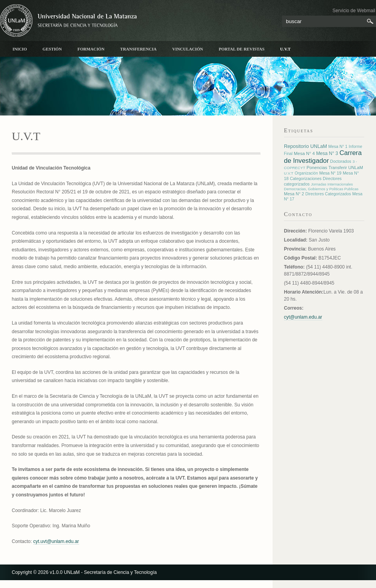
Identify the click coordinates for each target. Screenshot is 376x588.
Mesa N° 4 (304, 153)
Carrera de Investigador (323, 157)
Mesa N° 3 (327, 153)
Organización (306, 173)
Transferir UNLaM (346, 168)
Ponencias (317, 168)
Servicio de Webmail (354, 11)
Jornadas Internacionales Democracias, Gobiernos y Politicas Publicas (321, 187)
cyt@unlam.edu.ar (303, 317)
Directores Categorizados (328, 194)
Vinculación (188, 49)
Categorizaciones (306, 179)
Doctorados (341, 161)
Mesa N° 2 (294, 194)
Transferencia (138, 49)
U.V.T (285, 49)
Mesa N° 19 (330, 173)
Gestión (52, 49)
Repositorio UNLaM (305, 146)
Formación (91, 49)
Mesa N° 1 (338, 147)
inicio (20, 49)
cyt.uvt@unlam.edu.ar (56, 541)
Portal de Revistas (241, 49)
